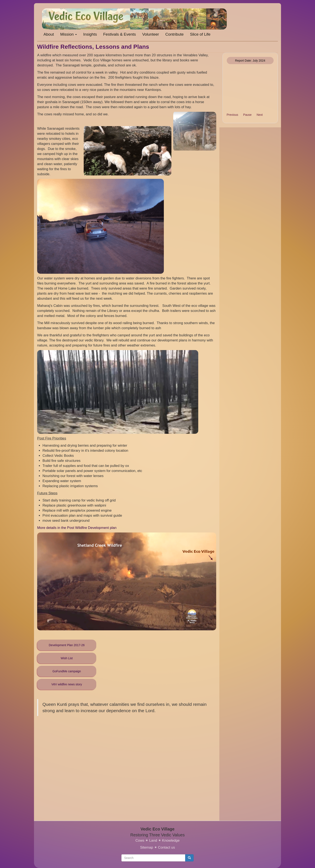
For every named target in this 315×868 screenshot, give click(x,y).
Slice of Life (200, 34)
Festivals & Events (120, 34)
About (49, 34)
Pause (247, 115)
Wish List (67, 658)
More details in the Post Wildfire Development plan (77, 528)
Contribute (174, 34)
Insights (90, 34)
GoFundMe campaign (67, 671)
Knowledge (171, 840)
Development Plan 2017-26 (67, 645)
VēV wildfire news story (67, 684)
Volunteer (150, 34)
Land (153, 840)
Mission (69, 34)
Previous (232, 115)
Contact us (166, 847)
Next (260, 115)
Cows (140, 840)
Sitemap (147, 847)
